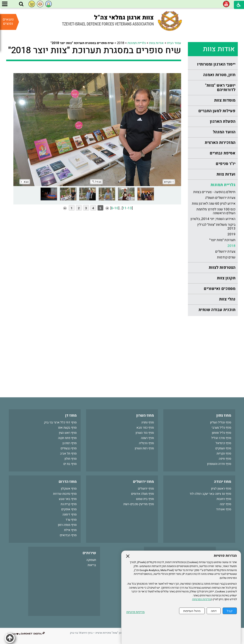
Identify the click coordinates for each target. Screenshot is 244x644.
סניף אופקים (69, 509)
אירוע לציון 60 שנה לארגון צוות (214, 204)
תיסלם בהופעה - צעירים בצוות (214, 192)
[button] (21, 4)
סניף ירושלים (146, 489)
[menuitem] (213, 64)
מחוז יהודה (223, 482)
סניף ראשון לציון (221, 489)
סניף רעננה (147, 438)
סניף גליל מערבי (221, 428)
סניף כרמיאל (223, 443)
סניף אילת (70, 530)
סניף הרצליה (146, 443)
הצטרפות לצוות (222, 268)
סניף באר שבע (68, 499)
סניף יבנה (226, 504)
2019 (231, 234)
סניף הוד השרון (145, 433)
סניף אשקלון (69, 489)
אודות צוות (219, 49)
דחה (214, 611)
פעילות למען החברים (217, 111)
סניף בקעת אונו (67, 428)
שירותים (89, 553)
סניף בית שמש (145, 499)
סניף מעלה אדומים (142, 494)
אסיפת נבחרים (223, 153)
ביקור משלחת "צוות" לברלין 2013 (216, 227)
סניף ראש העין (68, 433)
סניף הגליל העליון (221, 422)
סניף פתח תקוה (67, 438)
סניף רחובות (224, 499)
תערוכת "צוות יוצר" (222, 240)
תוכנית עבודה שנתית (217, 310)
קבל (230, 611)
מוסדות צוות (225, 100)
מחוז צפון (224, 416)
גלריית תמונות (223, 185)
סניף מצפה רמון (67, 525)
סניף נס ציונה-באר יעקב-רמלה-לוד (210, 494)
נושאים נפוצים (8, 22)
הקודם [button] (169, 182)
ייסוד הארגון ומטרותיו (216, 64)
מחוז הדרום (68, 482)
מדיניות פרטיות (135, 612)
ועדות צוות (226, 174)
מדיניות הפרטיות (202, 599)
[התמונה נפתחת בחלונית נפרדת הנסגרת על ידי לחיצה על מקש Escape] (97, 127)
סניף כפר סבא (145, 428)
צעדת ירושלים (225, 252)
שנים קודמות (226, 257)
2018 (231, 246)
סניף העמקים (223, 448)
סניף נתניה (148, 422)
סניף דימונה (70, 514)
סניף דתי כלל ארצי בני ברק (60, 422)
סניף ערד (71, 520)
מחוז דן (71, 416)
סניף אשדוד (224, 509)
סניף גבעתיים (69, 448)
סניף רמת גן (70, 443)
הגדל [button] (97, 182)
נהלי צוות (227, 299)
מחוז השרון (145, 416)
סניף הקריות (224, 454)
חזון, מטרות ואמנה (219, 75)
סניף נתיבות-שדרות (65, 494)
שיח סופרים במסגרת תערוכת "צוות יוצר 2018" (95, 50)
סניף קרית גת (69, 504)
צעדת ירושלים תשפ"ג (220, 198)
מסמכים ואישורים (220, 289)
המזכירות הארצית (220, 143)
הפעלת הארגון (223, 121)
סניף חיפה (225, 459)
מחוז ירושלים (143, 482)
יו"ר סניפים (226, 164)
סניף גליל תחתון (222, 433)
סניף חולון (71, 459)
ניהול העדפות (192, 611)
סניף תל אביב (68, 454)
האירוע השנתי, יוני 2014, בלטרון (213, 219)
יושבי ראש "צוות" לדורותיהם (220, 88)
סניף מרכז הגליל (221, 438)
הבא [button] (25, 182)
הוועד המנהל (224, 132)
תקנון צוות (226, 278)
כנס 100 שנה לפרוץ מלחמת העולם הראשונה (216, 211)
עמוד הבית (174, 43)
